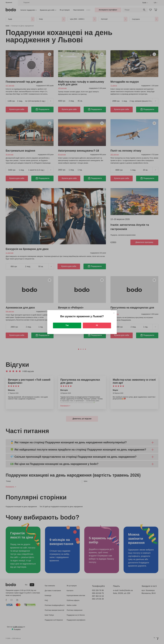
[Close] (114, 313)
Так (67, 325)
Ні (97, 325)
